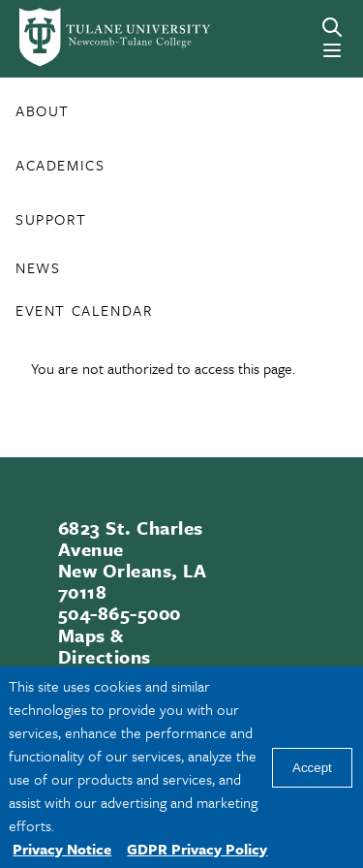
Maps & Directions (105, 646)
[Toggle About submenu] (79, 118)
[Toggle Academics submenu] (114, 172)
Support (51, 219)
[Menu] (332, 50)
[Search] (332, 27)
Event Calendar (84, 310)
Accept (312, 768)
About (43, 110)
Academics (60, 165)
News (38, 267)
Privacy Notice (62, 849)
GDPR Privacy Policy (197, 849)
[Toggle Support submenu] (96, 227)
